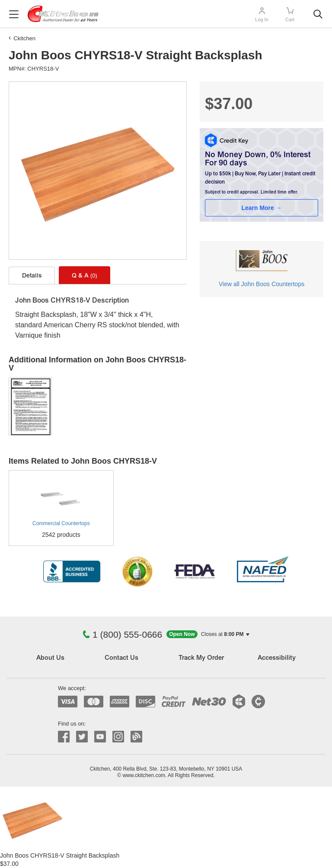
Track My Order (201, 658)
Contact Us (121, 658)
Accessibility (277, 658)
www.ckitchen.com (144, 775)
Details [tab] (32, 276)
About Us (50, 658)
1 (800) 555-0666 (122, 634)
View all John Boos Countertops (262, 284)
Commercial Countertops (61, 523)
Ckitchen (24, 38)
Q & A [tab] (85, 276)
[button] (208, 634)
